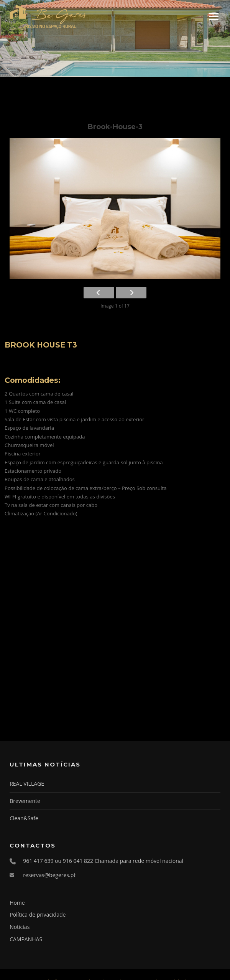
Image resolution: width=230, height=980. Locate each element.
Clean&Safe (24, 818)
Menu (214, 16)
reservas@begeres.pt (49, 875)
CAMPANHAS (26, 939)
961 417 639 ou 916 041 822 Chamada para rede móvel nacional (103, 861)
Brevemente (25, 801)
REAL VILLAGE (27, 784)
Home (17, 903)
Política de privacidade (38, 915)
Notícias (20, 927)
